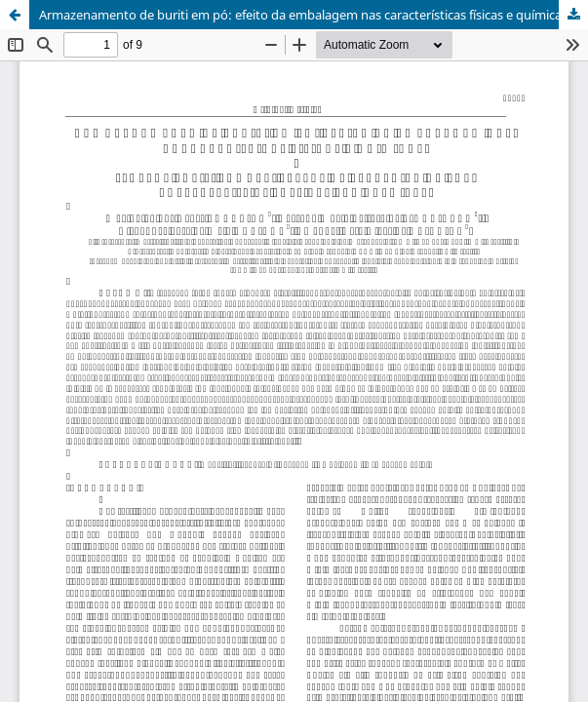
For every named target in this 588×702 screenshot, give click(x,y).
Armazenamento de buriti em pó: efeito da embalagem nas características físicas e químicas (303, 15)
